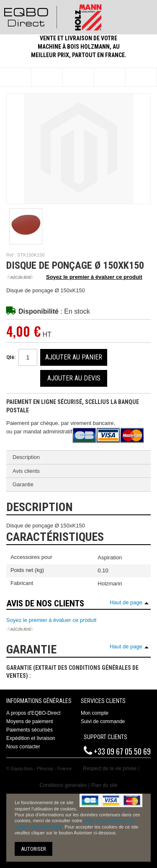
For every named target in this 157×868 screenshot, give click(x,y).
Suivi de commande (103, 721)
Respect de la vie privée (110, 768)
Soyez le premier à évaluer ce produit (74, 278)
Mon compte (95, 713)
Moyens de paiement (30, 721)
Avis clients (26, 471)
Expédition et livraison (31, 738)
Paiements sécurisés (30, 730)
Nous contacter (23, 747)
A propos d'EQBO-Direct (33, 713)
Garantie (23, 484)
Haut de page (126, 602)
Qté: (11, 357)
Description (26, 457)
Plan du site (104, 785)
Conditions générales (63, 785)
